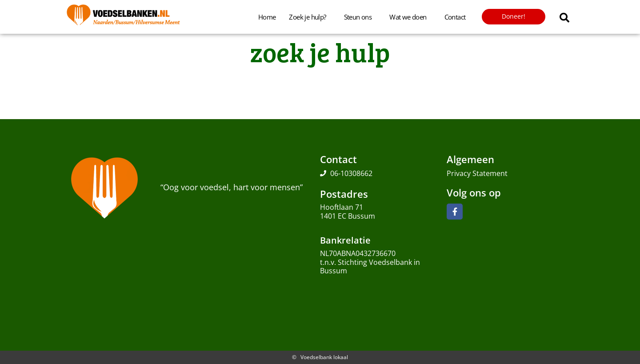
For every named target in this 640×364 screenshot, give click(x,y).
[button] (564, 18)
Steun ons (360, 17)
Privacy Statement (477, 173)
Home (267, 17)
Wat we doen (410, 17)
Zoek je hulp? (310, 17)
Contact (455, 17)
